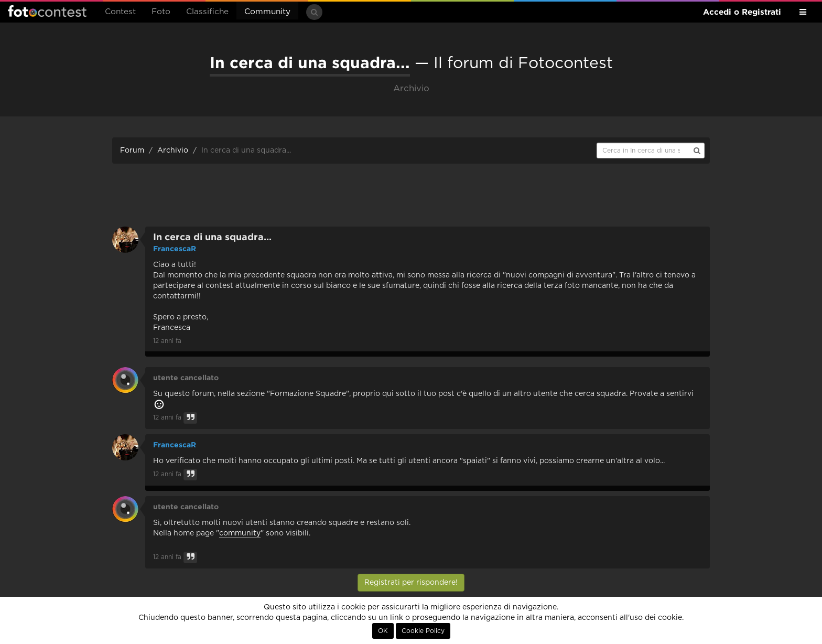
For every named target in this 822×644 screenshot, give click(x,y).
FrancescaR (175, 249)
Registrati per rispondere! (411, 583)
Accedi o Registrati (742, 12)
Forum (132, 151)
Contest (120, 12)
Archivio (173, 151)
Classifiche (207, 12)
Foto (161, 12)
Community (267, 12)
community (240, 533)
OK (383, 631)
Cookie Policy (423, 631)
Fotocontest (47, 11)
